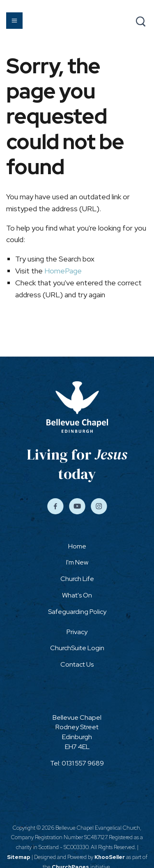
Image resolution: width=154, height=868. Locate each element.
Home (77, 546)
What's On (77, 595)
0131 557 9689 (83, 763)
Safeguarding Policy (77, 612)
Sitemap (19, 857)
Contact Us (77, 664)
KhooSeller (110, 857)
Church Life (77, 579)
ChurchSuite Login (77, 648)
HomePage (63, 271)
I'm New (77, 562)
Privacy (77, 632)
